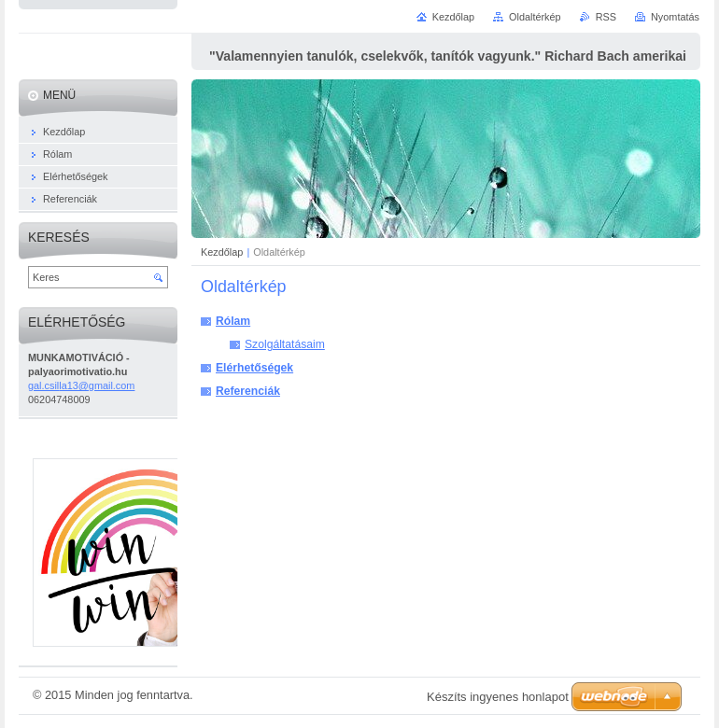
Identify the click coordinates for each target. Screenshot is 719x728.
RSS (606, 17)
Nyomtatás (675, 17)
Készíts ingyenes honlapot (498, 697)
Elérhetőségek (254, 368)
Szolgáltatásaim (285, 344)
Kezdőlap (222, 252)
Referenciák (248, 391)
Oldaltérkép (535, 17)
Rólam (233, 321)
